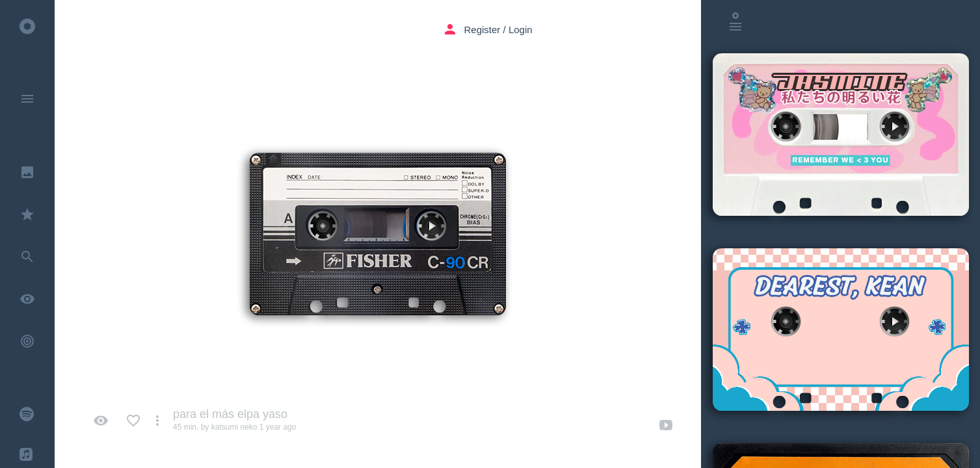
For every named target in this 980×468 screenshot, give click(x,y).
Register (483, 30)
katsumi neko (234, 427)
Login (521, 30)
